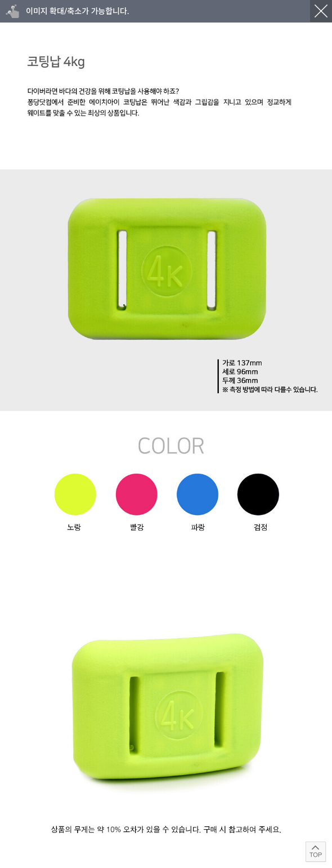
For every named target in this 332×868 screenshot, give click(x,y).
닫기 (321, 11)
